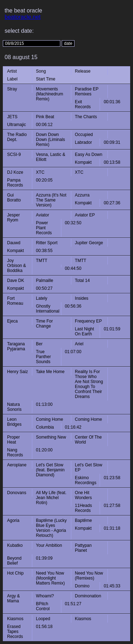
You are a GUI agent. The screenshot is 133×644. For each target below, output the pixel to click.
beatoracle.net (23, 17)
